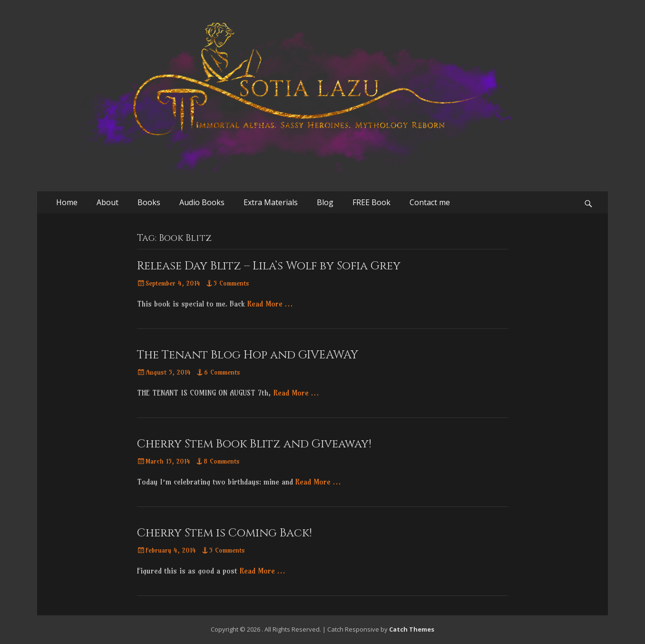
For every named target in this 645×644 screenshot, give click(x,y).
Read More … (270, 304)
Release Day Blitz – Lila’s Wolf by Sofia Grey (269, 266)
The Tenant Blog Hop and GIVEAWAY (248, 355)
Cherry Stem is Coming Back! (225, 533)
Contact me (430, 202)
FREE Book (371, 202)
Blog (325, 202)
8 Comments (222, 461)
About (107, 202)
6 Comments (222, 372)
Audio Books (202, 202)
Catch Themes (412, 629)
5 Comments (231, 283)
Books (149, 202)
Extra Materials (271, 202)
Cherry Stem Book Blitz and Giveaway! (254, 444)
